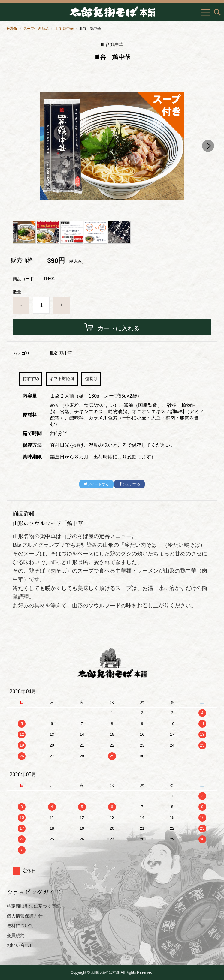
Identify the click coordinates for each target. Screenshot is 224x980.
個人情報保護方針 (25, 916)
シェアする (129, 484)
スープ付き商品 (36, 29)
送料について (20, 926)
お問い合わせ (20, 945)
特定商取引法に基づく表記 (34, 906)
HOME (12, 29)
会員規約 (16, 935)
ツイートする (96, 484)
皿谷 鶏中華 (64, 29)
